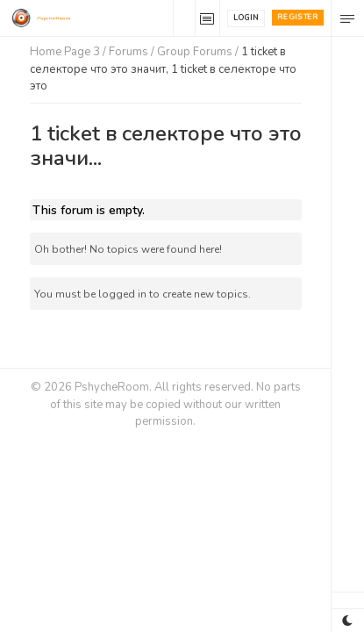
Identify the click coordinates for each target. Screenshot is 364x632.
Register (298, 17)
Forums (128, 52)
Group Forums (195, 52)
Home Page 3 (65, 52)
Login (246, 18)
